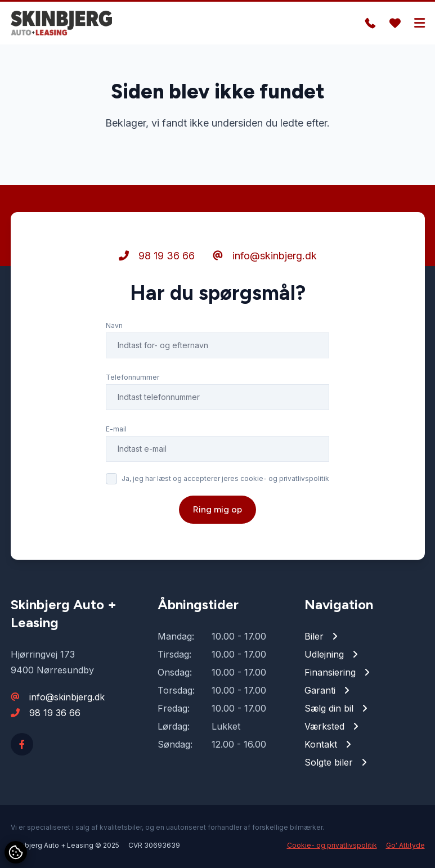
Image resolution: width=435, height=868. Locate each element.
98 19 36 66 (157, 256)
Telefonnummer (133, 377)
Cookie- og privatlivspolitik (332, 845)
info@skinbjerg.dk (265, 256)
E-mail (116, 429)
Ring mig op (217, 509)
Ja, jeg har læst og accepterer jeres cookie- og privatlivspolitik (225, 478)
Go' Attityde (405, 845)
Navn (114, 325)
